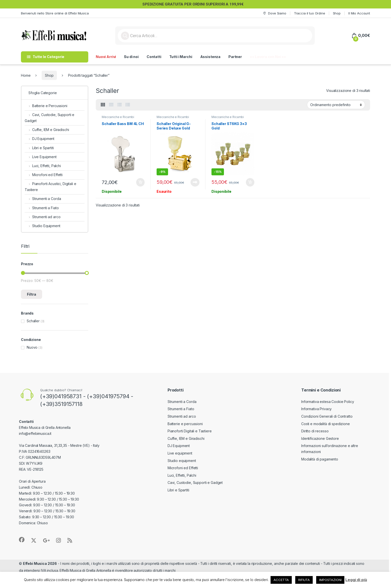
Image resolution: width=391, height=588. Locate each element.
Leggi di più (356, 580)
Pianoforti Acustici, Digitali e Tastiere (50, 187)
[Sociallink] (22, 540)
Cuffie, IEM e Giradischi (47, 130)
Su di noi (131, 57)
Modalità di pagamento (320, 459)
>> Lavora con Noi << (268, 57)
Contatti (154, 57)
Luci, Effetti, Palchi (43, 166)
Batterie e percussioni (185, 424)
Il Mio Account (359, 13)
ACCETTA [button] (281, 580)
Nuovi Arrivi (106, 57)
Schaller (33, 321)
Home (26, 75)
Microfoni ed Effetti (44, 175)
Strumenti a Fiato (42, 208)
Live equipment (180, 453)
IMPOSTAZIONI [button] (330, 580)
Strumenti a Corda (43, 199)
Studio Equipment (43, 226)
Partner (235, 57)
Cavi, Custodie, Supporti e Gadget (49, 118)
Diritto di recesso (315, 431)
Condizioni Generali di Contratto (327, 416)
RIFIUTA (304, 580)
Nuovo (32, 347)
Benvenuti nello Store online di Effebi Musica (55, 13)
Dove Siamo (274, 13)
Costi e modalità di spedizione (326, 424)
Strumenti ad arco (43, 217)
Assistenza (210, 57)
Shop (337, 13)
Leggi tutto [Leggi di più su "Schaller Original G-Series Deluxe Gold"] (195, 182)
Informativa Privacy (316, 409)
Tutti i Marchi (181, 57)
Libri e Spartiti (39, 148)
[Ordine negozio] (336, 105)
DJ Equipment (40, 139)
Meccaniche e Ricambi (118, 117)
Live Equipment (41, 157)
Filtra (32, 294)
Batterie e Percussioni (46, 106)
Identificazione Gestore (320, 438)
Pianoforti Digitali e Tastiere (190, 431)
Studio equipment (182, 461)
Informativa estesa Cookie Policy (328, 402)
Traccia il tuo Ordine (310, 13)
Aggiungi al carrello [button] (140, 182)
